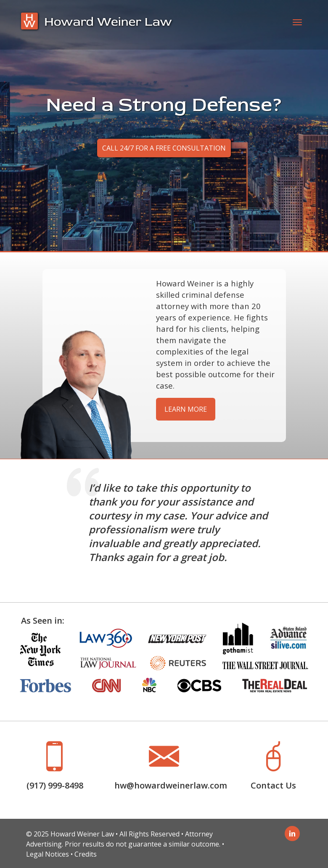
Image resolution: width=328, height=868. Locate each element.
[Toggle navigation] (297, 25)
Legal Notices (48, 854)
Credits (86, 854)
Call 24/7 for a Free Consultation (164, 148)
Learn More (186, 409)
